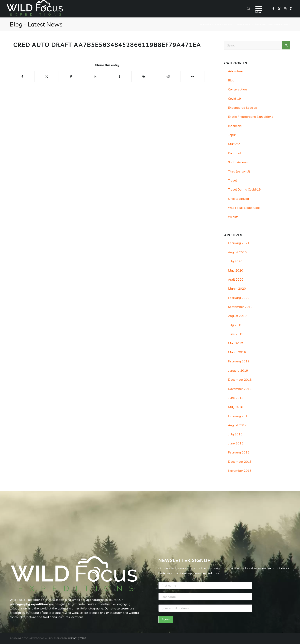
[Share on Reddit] (168, 77)
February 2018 (239, 416)
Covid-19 (235, 99)
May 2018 (236, 407)
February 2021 (239, 243)
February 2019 (239, 361)
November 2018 (240, 389)
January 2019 (238, 370)
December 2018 (240, 379)
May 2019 (236, 343)
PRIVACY (73, 638)
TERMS (83, 638)
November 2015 (240, 471)
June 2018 (236, 398)
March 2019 (237, 352)
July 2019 (235, 325)
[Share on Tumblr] (119, 77)
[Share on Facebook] (22, 77)
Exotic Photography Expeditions (251, 117)
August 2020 (237, 252)
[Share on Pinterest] (71, 77)
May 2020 (236, 270)
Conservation (237, 89)
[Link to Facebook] (273, 9)
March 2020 (237, 288)
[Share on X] (47, 77)
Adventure (236, 71)
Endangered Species (242, 108)
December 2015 (240, 462)
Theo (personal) (239, 171)
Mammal (235, 144)
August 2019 (237, 316)
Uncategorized (238, 199)
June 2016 (236, 443)
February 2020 (239, 298)
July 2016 (235, 434)
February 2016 (239, 452)
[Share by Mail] (193, 77)
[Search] (249, 9)
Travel (232, 180)
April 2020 (236, 279)
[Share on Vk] (144, 77)
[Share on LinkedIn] (95, 77)
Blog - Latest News (36, 24)
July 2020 (235, 261)
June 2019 (236, 334)
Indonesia (235, 126)
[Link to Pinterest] (291, 9)
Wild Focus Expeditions (244, 208)
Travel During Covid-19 (244, 189)
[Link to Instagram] (285, 9)
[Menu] (257, 9)
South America (239, 162)
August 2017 (237, 425)
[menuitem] (249, 9)
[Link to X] (279, 9)
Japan (232, 135)
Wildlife (233, 217)
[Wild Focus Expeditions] (35, 9)
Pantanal (234, 153)
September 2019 (240, 307)
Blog (231, 80)
